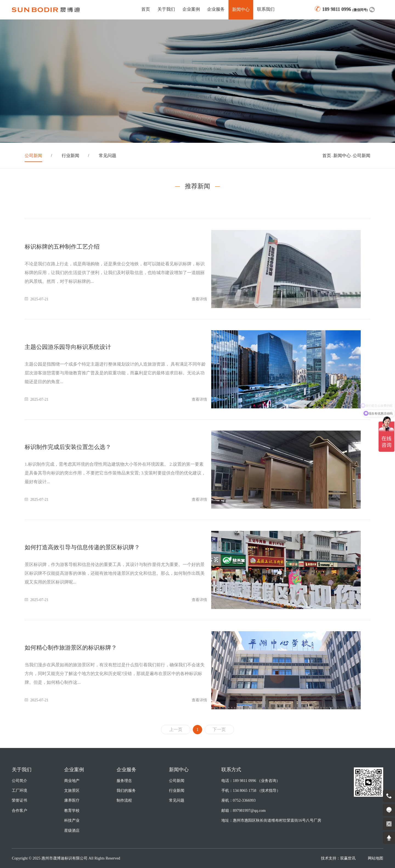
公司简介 (19, 781)
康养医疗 (72, 800)
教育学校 (72, 810)
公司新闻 (33, 156)
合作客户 (19, 810)
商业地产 (72, 781)
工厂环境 (19, 790)
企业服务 (216, 9)
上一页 (176, 729)
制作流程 (124, 800)
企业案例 (191, 9)
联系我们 (266, 9)
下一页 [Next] (219, 729)
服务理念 (124, 781)
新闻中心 (342, 156)
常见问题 (108, 156)
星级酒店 (72, 830)
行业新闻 (70, 156)
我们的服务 (126, 790)
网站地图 (376, 858)
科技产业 (72, 820)
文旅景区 (72, 790)
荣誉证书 (19, 800)
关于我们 (166, 9)
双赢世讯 (348, 858)
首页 (146, 9)
